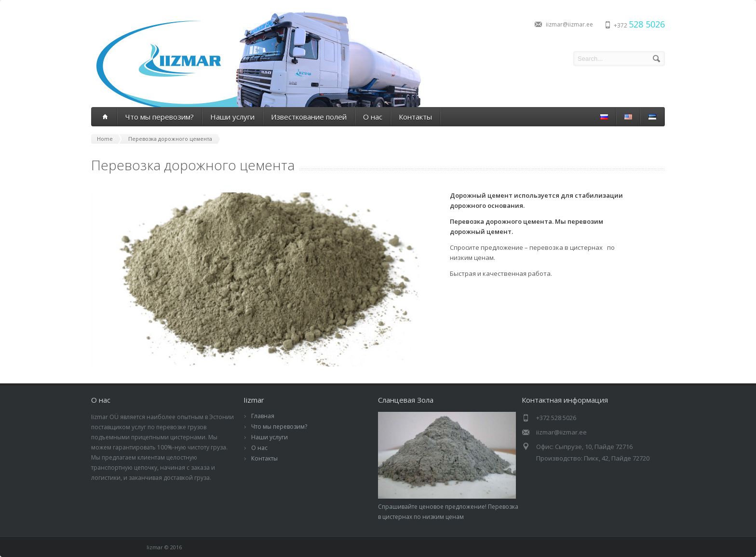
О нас (373, 117)
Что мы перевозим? (160, 117)
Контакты (415, 117)
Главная (263, 416)
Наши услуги (232, 117)
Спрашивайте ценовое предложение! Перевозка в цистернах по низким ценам (448, 507)
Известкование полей (309, 117)
